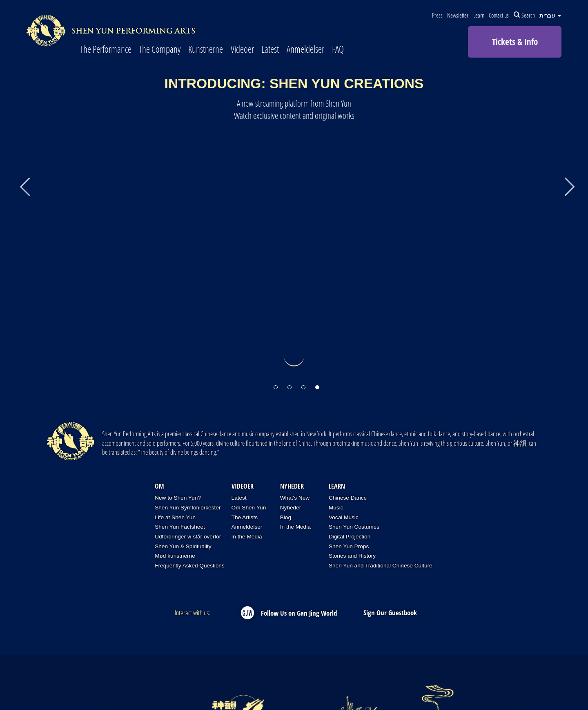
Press (437, 15)
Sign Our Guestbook (390, 613)
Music (336, 508)
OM (159, 486)
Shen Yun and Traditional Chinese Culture (381, 566)
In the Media (247, 537)
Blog (286, 517)
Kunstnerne (206, 50)
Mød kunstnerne (175, 556)
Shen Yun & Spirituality (183, 546)
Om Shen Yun (249, 508)
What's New (295, 498)
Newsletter (458, 15)
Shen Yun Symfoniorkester (188, 508)
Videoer (242, 50)
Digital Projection (350, 537)
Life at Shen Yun (175, 517)
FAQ (338, 50)
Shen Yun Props (349, 546)
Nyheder (292, 486)
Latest (270, 50)
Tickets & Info (515, 42)
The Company (160, 50)
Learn (479, 15)
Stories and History (352, 556)
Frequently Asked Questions (190, 566)
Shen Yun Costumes (354, 527)
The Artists (245, 517)
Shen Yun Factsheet (180, 527)
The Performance (106, 50)
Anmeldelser (305, 50)
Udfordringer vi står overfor (188, 537)
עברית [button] (550, 15)
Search (524, 15)
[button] (276, 384)
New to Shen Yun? (178, 498)
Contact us (499, 15)
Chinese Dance (348, 498)
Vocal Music (344, 517)
